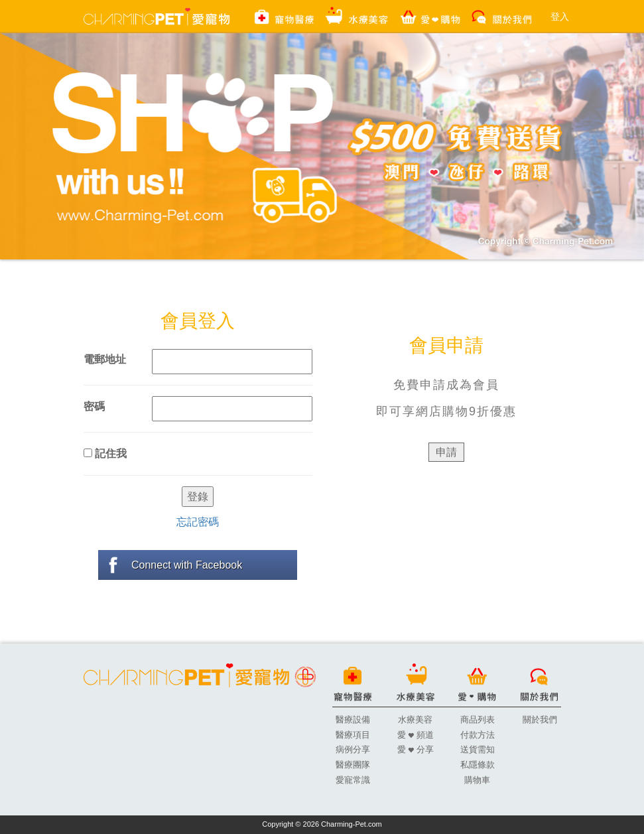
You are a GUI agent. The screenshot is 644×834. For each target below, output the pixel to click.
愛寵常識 (353, 780)
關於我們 (540, 720)
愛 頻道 (416, 735)
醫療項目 (353, 735)
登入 (560, 17)
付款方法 (478, 735)
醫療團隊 (353, 765)
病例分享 (353, 749)
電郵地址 (105, 359)
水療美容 (415, 720)
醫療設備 (353, 720)
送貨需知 (478, 749)
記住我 (105, 453)
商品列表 (478, 720)
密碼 (94, 406)
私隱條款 (478, 765)
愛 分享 (416, 749)
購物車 (477, 780)
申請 (446, 452)
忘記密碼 (198, 522)
